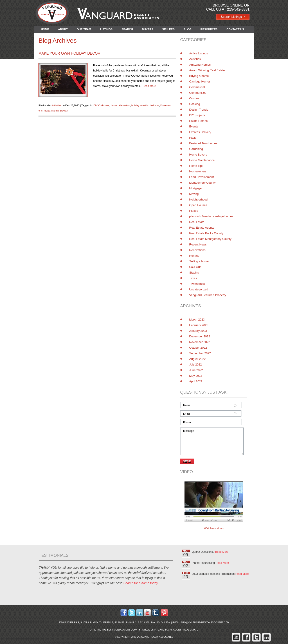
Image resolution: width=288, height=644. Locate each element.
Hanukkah (124, 105)
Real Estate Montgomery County (210, 239)
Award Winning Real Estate (207, 70)
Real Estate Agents (202, 228)
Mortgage (195, 188)
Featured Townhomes (203, 143)
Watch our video (214, 528)
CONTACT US (235, 29)
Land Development (201, 177)
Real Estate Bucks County (206, 233)
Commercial (197, 87)
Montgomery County (202, 183)
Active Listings (199, 53)
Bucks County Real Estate (182, 630)
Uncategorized (199, 289)
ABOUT (63, 29)
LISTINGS (106, 29)
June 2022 (196, 370)
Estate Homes (198, 121)
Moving (194, 194)
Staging (194, 273)
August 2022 (197, 359)
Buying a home (199, 76)
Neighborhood (198, 199)
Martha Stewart (60, 111)
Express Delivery (200, 132)
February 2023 (199, 325)
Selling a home (199, 261)
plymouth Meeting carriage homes (211, 216)
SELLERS (168, 29)
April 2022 (196, 381)
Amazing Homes (200, 65)
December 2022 (200, 336)
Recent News (198, 244)
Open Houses (198, 205)
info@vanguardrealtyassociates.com (205, 623)
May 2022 (196, 376)
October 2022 (198, 348)
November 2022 (200, 342)
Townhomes (197, 284)
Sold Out (195, 267)
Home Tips (196, 166)
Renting (194, 256)
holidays (154, 105)
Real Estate (197, 222)
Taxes (193, 278)
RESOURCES (209, 29)
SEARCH (127, 29)
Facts (193, 138)
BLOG (188, 29)
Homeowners (198, 171)
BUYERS (148, 29)
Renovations (197, 250)
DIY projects (197, 115)
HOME (45, 29)
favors (114, 105)
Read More (149, 86)
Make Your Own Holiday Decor (69, 53)
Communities (198, 93)
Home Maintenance (202, 160)
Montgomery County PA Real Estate (136, 630)
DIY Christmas (101, 105)
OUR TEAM (84, 29)
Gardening (196, 149)
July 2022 (196, 364)
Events (194, 126)
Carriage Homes (200, 81)
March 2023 (197, 320)
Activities (56, 105)
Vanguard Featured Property (208, 295)
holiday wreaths (140, 105)
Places (194, 211)
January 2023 (198, 331)
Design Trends (199, 110)
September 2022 (200, 353)
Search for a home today (141, 583)
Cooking (195, 104)
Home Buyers (198, 155)
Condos (194, 98)
